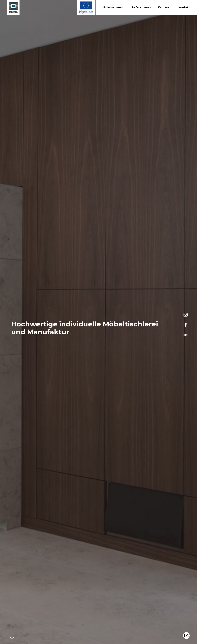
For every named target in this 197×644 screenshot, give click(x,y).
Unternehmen (113, 7)
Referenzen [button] (140, 7)
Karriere (164, 7)
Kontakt (184, 7)
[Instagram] (186, 315)
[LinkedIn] (186, 335)
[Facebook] (186, 325)
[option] (98, 322)
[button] (186, 636)
